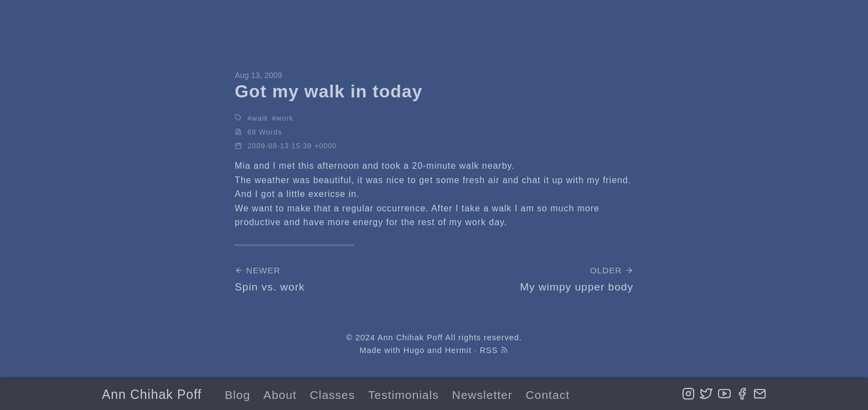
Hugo (414, 350)
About (280, 395)
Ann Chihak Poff (152, 395)
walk (260, 118)
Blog (237, 395)
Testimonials (404, 395)
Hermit (458, 350)
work (285, 118)
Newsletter (482, 395)
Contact (548, 395)
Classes (333, 395)
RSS (494, 350)
